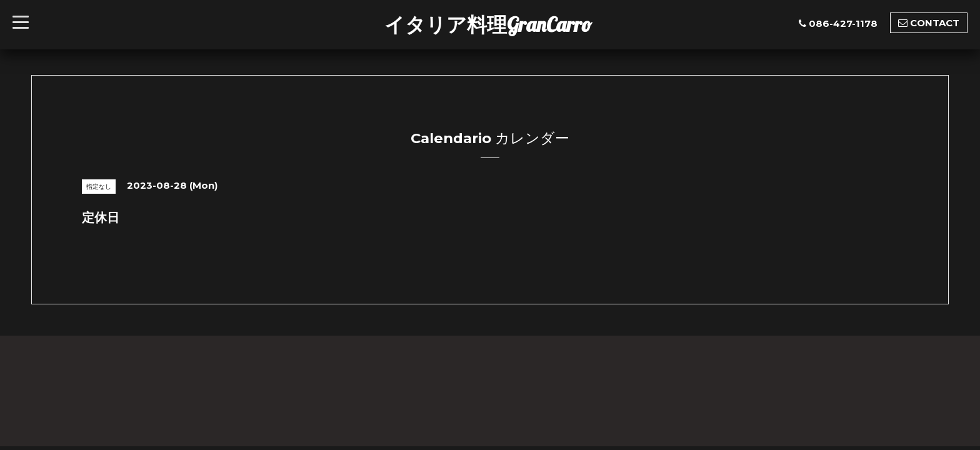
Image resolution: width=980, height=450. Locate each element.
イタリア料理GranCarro (488, 24)
